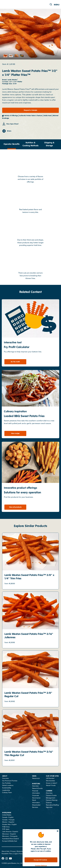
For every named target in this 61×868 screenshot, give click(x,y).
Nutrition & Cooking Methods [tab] (31, 144)
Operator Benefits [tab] (12, 144)
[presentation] (12, 144)
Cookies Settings (41, 866)
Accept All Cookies (40, 860)
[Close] (58, 831)
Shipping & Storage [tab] (49, 144)
